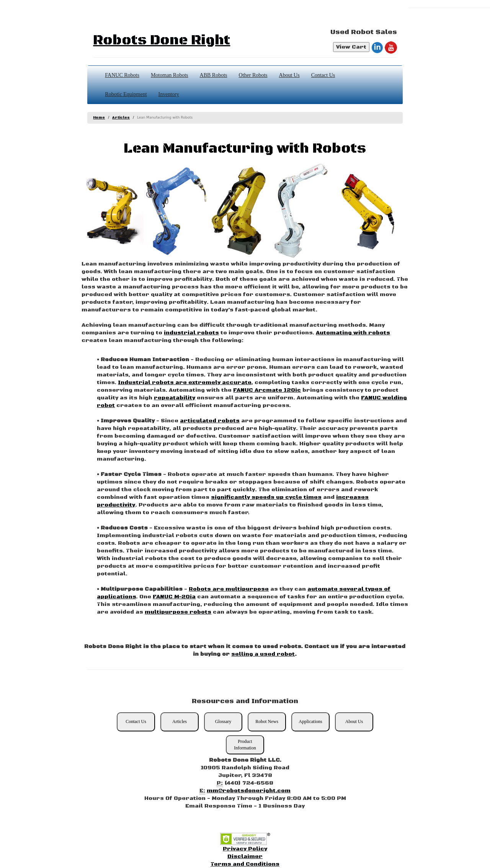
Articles (121, 118)
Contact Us (323, 75)
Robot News (267, 721)
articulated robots (210, 421)
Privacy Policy (245, 849)
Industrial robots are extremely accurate (185, 383)
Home (99, 118)
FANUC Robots (122, 75)
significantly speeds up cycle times (266, 497)
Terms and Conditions (245, 864)
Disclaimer (245, 857)
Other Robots (253, 75)
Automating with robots (353, 333)
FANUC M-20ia (174, 597)
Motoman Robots (170, 75)
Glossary (223, 721)
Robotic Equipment (126, 94)
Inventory (169, 94)
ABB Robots (214, 75)
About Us (289, 75)
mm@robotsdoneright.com (249, 791)
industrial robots (191, 333)
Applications (310, 721)
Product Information (245, 745)
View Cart (351, 47)
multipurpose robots (178, 612)
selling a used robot (263, 654)
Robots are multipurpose (229, 589)
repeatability (175, 398)
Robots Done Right (162, 40)
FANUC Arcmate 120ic (267, 390)
